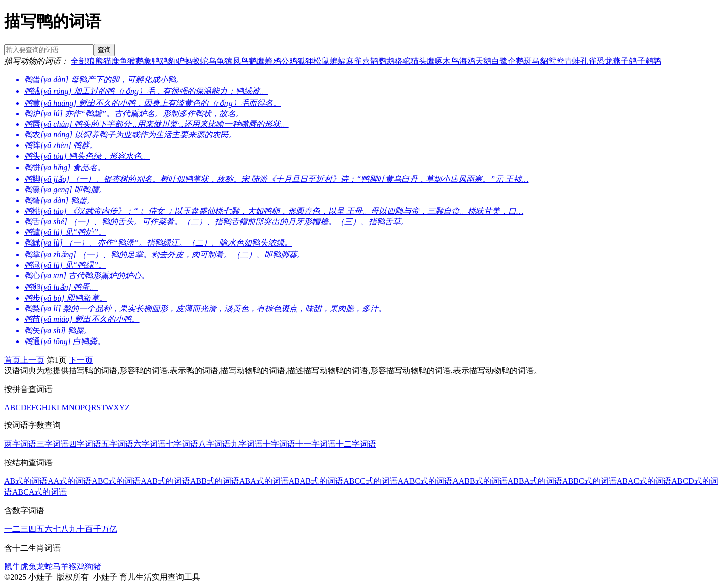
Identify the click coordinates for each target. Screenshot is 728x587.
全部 (79, 61)
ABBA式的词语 (535, 481)
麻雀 (354, 61)
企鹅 (516, 61)
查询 (104, 50)
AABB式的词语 (480, 481)
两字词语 (20, 444)
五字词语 (117, 444)
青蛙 (572, 61)
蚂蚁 (192, 61)
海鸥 (467, 61)
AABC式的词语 (425, 481)
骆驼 (402, 61)
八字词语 (214, 444)
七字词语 (182, 444)
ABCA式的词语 (39, 492)
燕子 (621, 61)
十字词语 (279, 444)
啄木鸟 (447, 61)
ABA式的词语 (264, 481)
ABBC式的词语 (589, 481)
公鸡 (289, 61)
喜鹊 (370, 61)
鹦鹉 (386, 61)
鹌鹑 (653, 61)
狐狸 (305, 61)
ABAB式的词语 (316, 481)
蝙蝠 (338, 61)
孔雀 (588, 61)
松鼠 (322, 61)
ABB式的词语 (215, 481)
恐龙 (605, 61)
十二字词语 (356, 444)
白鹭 (499, 61)
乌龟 (216, 61)
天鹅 (483, 61)
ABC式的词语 (116, 481)
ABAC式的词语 (644, 481)
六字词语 (150, 444)
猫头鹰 (423, 61)
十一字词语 (315, 444)
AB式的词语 (26, 481)
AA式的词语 (70, 481)
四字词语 (85, 444)
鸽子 (637, 61)
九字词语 (247, 444)
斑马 (532, 61)
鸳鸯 (556, 61)
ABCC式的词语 (371, 481)
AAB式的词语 (165, 481)
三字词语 (53, 444)
